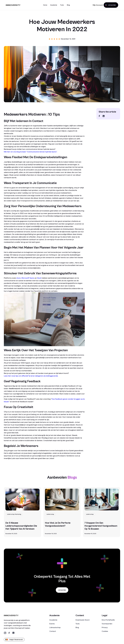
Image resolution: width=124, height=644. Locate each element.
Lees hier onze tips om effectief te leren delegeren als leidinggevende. (31, 376)
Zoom (19, 278)
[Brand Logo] (13, 5)
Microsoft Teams (28, 278)
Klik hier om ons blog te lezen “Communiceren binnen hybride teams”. (31, 152)
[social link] (99, 116)
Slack (39, 278)
